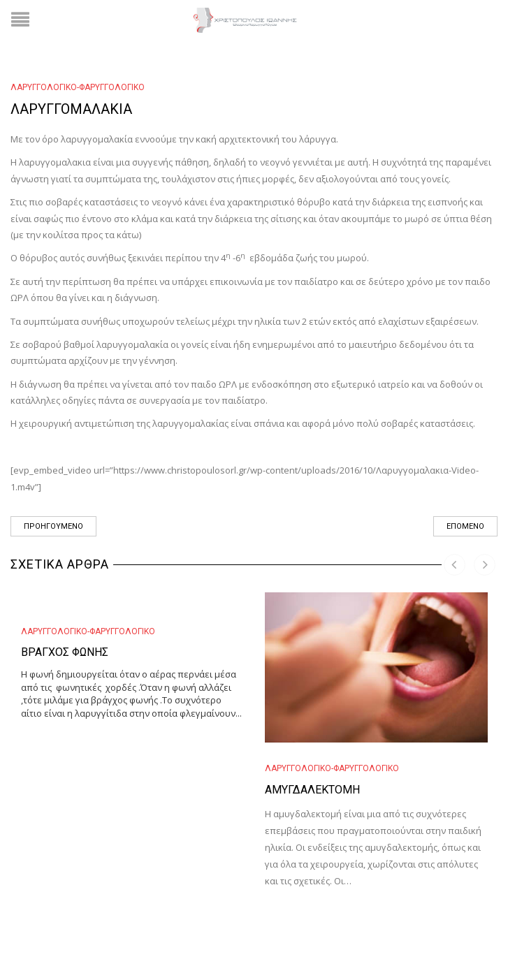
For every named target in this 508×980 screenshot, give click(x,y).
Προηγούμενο (53, 526)
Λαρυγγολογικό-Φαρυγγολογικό (78, 87)
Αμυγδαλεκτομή (312, 790)
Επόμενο (465, 526)
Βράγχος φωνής (65, 652)
